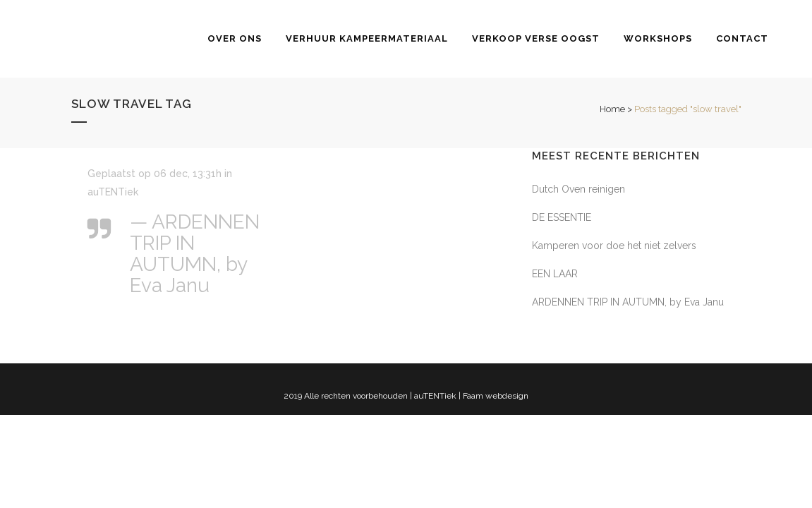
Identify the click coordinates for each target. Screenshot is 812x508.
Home (612, 109)
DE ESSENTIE (562, 217)
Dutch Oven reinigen (578, 189)
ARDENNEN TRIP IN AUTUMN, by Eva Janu (628, 302)
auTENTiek (113, 192)
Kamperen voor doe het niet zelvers (614, 246)
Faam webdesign (496, 396)
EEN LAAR (555, 274)
